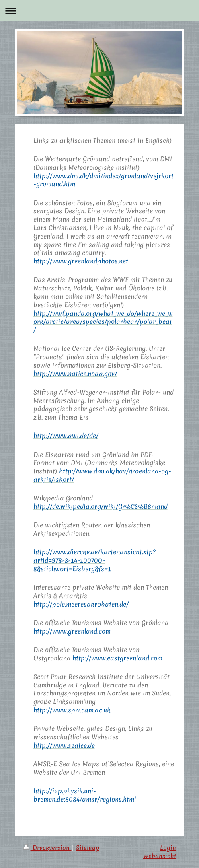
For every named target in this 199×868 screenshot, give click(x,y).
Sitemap (88, 848)
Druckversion (47, 848)
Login (168, 848)
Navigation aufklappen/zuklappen (99, 11)
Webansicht (160, 856)
